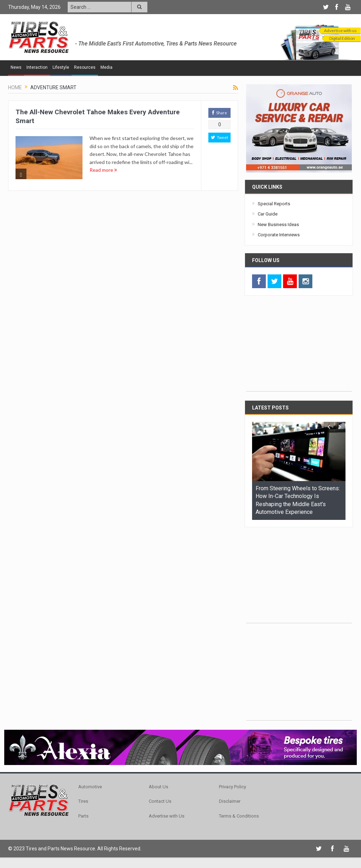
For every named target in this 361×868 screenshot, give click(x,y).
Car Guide (268, 214)
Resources (85, 67)
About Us (158, 787)
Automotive (90, 787)
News (16, 67)
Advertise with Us (167, 816)
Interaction (37, 67)
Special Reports (274, 204)
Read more (103, 170)
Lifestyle (61, 67)
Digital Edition (342, 38)
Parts (83, 816)
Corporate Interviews (279, 235)
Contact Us (160, 801)
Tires (83, 801)
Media (106, 67)
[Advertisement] (299, 347)
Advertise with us (340, 31)
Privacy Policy (232, 787)
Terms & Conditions (239, 816)
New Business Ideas (278, 224)
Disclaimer (230, 801)
